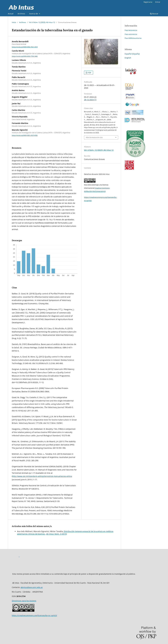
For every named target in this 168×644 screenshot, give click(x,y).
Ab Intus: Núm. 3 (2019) (57, 534)
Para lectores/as (131, 30)
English (128, 58)
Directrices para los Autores (24, 601)
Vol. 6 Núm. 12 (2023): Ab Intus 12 (42, 22)
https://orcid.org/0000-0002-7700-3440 (25, 56)
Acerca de (34, 14)
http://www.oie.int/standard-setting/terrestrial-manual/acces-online (42, 476)
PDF (89, 73)
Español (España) (132, 54)
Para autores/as (131, 34)
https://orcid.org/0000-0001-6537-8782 (25, 135)
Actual (11, 14)
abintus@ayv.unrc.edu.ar (32, 587)
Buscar (154, 14)
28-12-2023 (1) (90, 100)
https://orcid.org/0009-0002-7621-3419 (25, 47)
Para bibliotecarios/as (133, 38)
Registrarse (148, 2)
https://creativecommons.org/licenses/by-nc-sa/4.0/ (34, 615)
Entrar (158, 2)
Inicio (14, 22)
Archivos (21, 14)
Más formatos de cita (94, 137)
